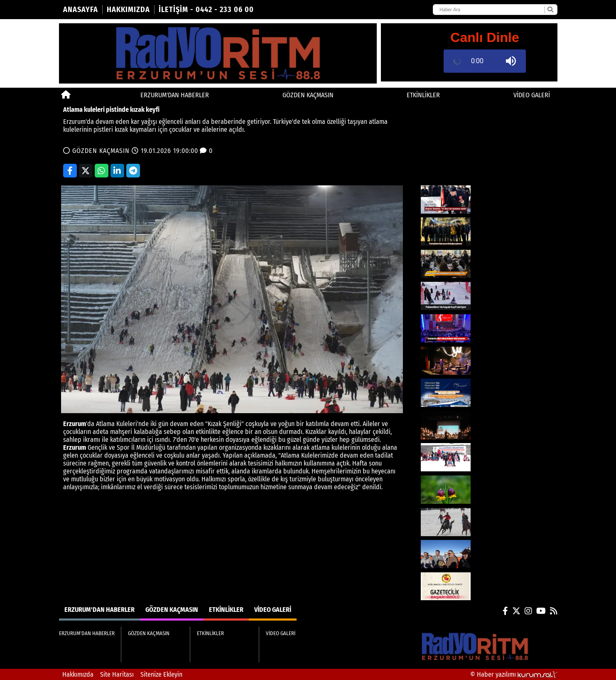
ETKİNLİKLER (423, 95)
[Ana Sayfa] (66, 95)
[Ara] (550, 10)
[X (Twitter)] (516, 611)
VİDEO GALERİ (532, 95)
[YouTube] (541, 611)
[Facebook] (505, 611)
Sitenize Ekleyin (161, 674)
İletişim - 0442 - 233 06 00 (206, 10)
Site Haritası (117, 674)
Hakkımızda (128, 10)
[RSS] (554, 611)
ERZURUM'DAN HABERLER (175, 95)
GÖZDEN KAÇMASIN (308, 95)
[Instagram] (528, 611)
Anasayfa (81, 10)
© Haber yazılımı (514, 674)
